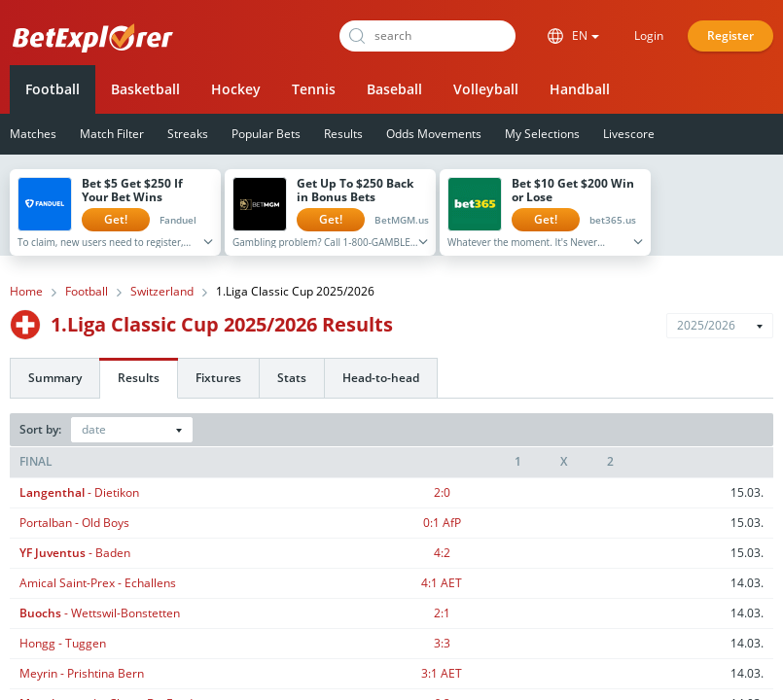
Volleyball (486, 89)
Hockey (236, 89)
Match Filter (112, 134)
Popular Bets (266, 134)
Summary (55, 378)
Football (53, 89)
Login (649, 35)
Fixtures (218, 378)
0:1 (442, 523)
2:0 (442, 492)
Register (730, 35)
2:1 (442, 613)
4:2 (442, 553)
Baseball (394, 89)
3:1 (442, 673)
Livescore (629, 134)
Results (343, 134)
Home (26, 292)
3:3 (442, 643)
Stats (292, 378)
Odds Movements (434, 134)
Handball (580, 89)
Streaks (188, 134)
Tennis (314, 89)
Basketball (145, 89)
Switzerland (162, 292)
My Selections (542, 134)
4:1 (442, 583)
